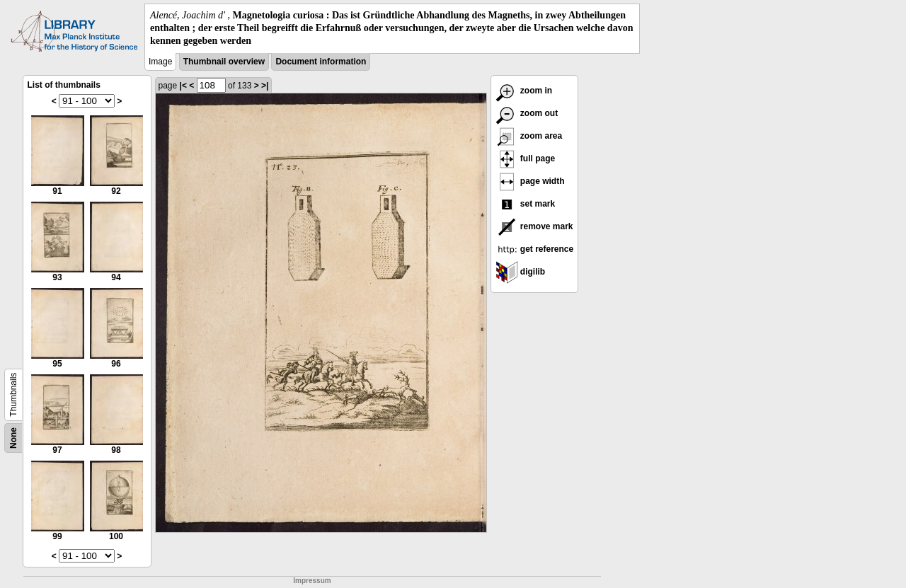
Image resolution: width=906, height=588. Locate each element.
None (13, 438)
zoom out (527, 113)
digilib (521, 272)
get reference (535, 249)
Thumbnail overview (224, 62)
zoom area (529, 136)
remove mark (534, 226)
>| (265, 86)
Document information (321, 62)
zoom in (524, 91)
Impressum (312, 581)
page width (530, 181)
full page (526, 158)
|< (183, 86)
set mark (526, 204)
